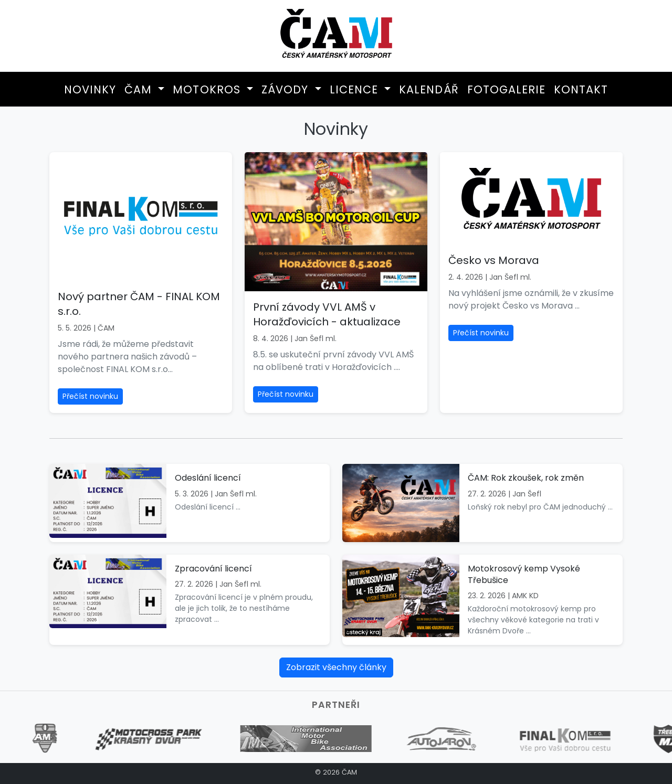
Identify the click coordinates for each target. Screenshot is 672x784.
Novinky (90, 89)
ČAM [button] (140, 89)
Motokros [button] (208, 89)
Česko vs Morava (494, 260)
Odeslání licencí (208, 478)
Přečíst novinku (90, 396)
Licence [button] (356, 89)
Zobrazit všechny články (336, 667)
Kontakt (581, 89)
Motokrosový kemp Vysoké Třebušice (524, 574)
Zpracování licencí (213, 569)
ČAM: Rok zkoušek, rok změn (526, 478)
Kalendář (429, 89)
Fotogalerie (506, 89)
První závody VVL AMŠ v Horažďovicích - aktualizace (327, 314)
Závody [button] (287, 89)
